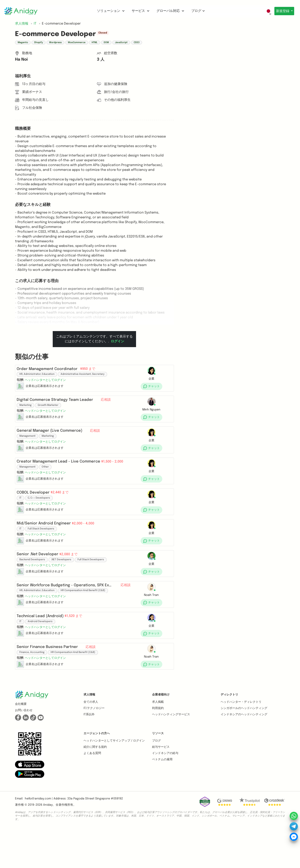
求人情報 (89, 734)
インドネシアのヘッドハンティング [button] (244, 753)
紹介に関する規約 (95, 786)
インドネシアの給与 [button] (165, 792)
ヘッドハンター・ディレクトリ (241, 741)
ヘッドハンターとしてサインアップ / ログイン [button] (114, 780)
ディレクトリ (229, 734)
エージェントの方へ (97, 772)
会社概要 (21, 743)
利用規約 (158, 747)
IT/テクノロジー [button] (94, 747)
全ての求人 (91, 741)
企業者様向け (161, 734)
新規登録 (282, 11)
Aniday (48, 844)
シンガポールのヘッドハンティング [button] (244, 747)
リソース (158, 772)
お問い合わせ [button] (24, 749)
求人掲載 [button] (158, 741)
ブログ (197, 11)
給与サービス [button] (161, 786)
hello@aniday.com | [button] (39, 838)
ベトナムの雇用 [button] (162, 798)
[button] (47, 382)
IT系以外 (89, 753)
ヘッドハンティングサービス (171, 753)
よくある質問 (92, 792)
